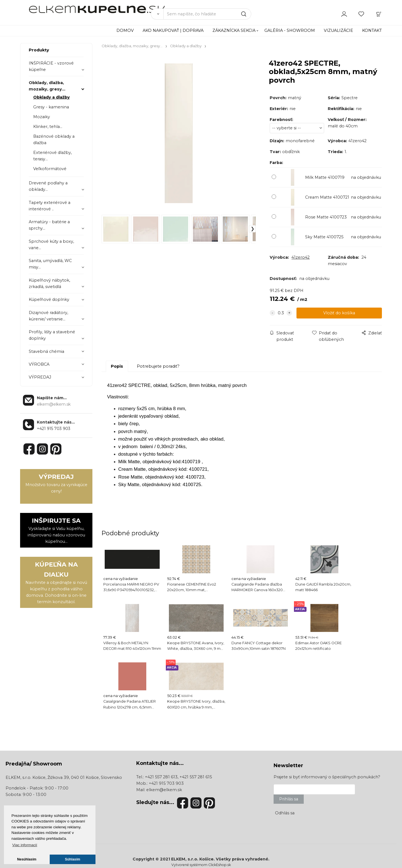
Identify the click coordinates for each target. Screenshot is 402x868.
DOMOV (125, 30)
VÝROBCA (39, 364)
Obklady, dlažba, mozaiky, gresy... (47, 86)
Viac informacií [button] (25, 845)
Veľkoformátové (50, 169)
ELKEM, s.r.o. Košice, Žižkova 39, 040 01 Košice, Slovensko (64, 777)
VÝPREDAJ (40, 377)
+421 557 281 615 (196, 777)
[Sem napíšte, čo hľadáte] (207, 14)
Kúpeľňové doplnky (49, 299)
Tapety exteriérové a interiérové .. (50, 206)
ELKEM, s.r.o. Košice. (193, 859)
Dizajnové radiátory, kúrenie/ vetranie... (48, 316)
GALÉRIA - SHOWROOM (290, 30)
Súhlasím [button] (73, 859)
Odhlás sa (285, 813)
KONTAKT (372, 30)
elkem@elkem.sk (164, 790)
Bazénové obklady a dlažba (54, 140)
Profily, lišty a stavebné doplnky (52, 335)
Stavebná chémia (46, 351)
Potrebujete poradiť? (158, 366)
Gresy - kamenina (51, 107)
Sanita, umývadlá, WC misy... (50, 264)
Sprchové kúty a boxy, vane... (51, 245)
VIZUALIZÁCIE (338, 30)
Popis (117, 366)
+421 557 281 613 (161, 777)
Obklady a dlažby (52, 97)
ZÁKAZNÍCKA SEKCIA (234, 30)
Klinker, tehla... (48, 127)
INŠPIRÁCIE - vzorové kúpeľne (51, 66)
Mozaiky (42, 117)
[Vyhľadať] (157, 14)
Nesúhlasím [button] (27, 859)
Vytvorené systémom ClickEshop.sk (201, 865)
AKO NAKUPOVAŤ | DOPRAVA (173, 30)
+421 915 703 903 (54, 429)
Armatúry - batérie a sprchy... (49, 225)
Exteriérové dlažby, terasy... (52, 156)
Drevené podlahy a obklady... (48, 186)
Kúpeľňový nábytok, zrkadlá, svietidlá (49, 283)
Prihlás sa (289, 799)
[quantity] (281, 313)
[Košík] (379, 14)
